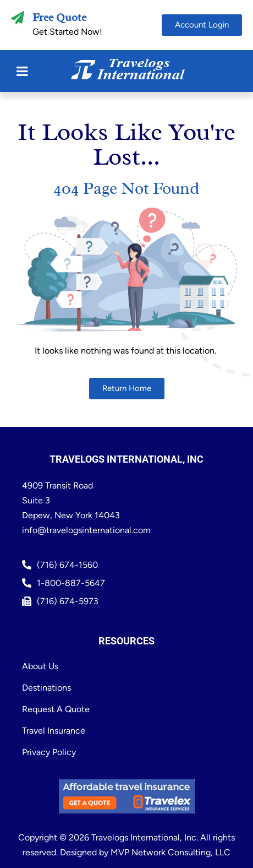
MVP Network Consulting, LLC (170, 852)
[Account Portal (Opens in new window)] (202, 25)
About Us (40, 666)
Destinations (46, 688)
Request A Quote (56, 709)
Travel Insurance (54, 731)
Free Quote (59, 17)
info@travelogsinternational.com (86, 530)
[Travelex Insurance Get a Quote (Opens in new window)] (127, 796)
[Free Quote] (18, 18)
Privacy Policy (49, 752)
